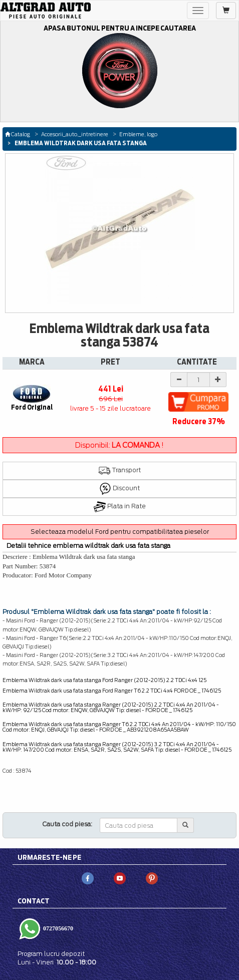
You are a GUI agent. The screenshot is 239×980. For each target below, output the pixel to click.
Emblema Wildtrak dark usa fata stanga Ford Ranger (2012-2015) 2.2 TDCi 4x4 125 (104, 680)
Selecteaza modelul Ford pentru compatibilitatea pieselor (120, 532)
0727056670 (57, 928)
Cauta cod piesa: (67, 824)
